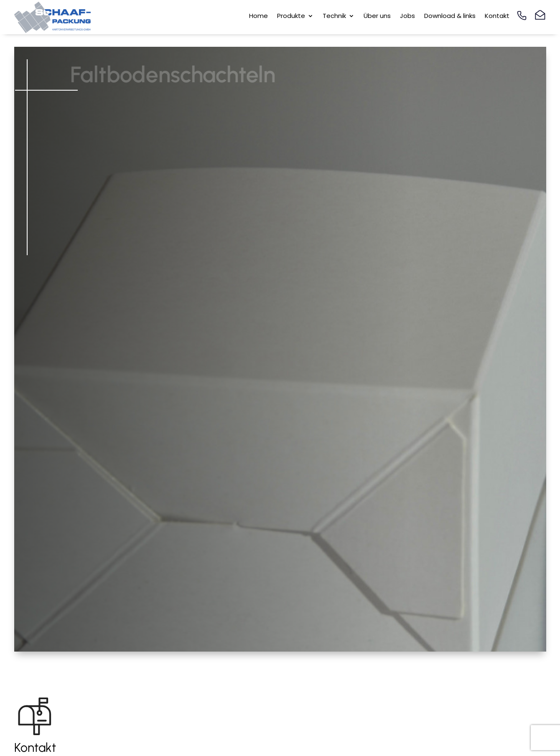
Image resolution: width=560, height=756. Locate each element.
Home (258, 16)
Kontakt (497, 16)
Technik (334, 16)
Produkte (291, 16)
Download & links (450, 16)
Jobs (407, 16)
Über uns (377, 16)
